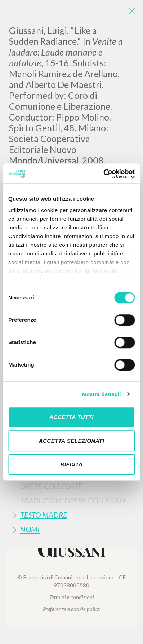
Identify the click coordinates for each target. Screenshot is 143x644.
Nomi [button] (30, 529)
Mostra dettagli (101, 394)
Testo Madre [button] (44, 515)
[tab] (71, 486)
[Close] (132, 11)
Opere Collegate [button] (51, 486)
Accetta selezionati (72, 441)
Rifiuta (72, 464)
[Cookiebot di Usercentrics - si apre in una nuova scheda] (103, 174)
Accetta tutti (71, 417)
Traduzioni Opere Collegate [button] (73, 500)
